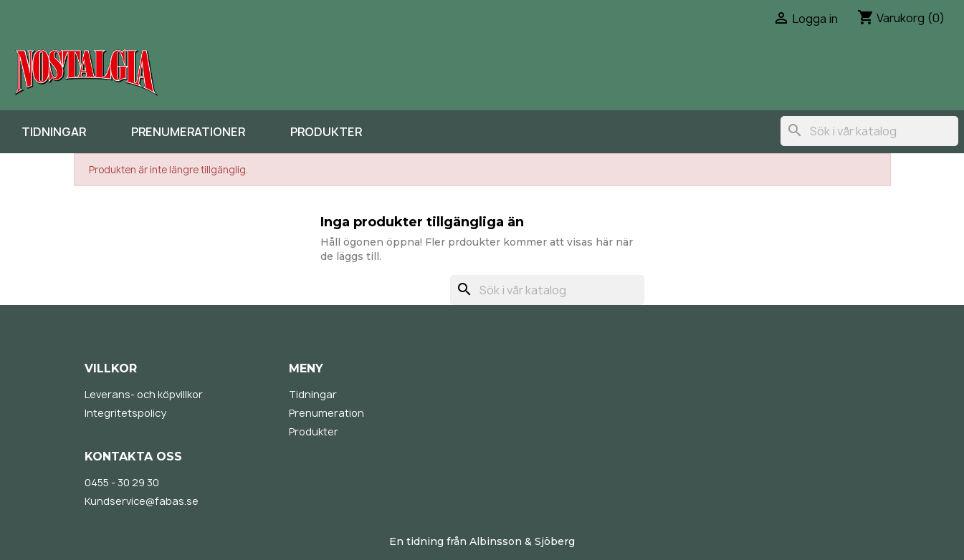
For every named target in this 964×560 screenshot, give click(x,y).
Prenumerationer (188, 132)
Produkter (326, 132)
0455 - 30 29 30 (122, 482)
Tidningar (54, 132)
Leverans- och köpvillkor (144, 394)
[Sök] (869, 131)
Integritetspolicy (125, 413)
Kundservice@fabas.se (142, 501)
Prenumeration (326, 413)
